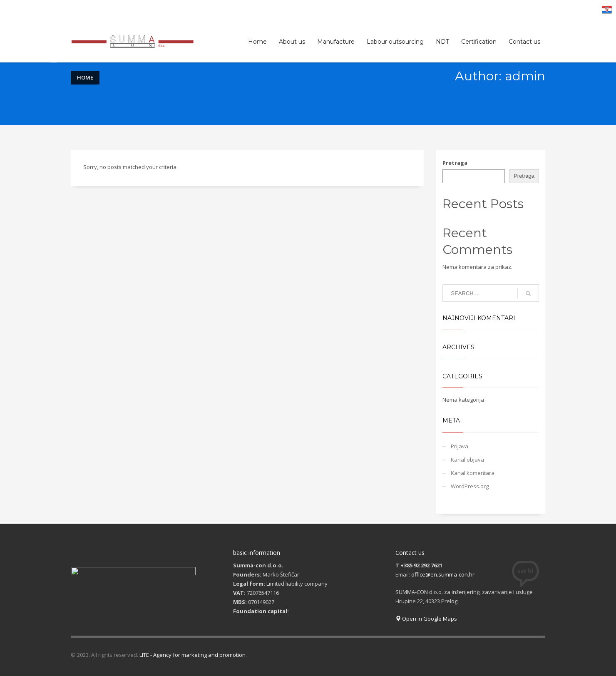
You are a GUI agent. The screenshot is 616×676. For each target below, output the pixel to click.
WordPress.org (470, 486)
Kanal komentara (473, 473)
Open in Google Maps (426, 619)
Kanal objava (467, 460)
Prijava (460, 446)
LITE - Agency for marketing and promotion (192, 655)
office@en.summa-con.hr (443, 574)
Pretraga (455, 163)
